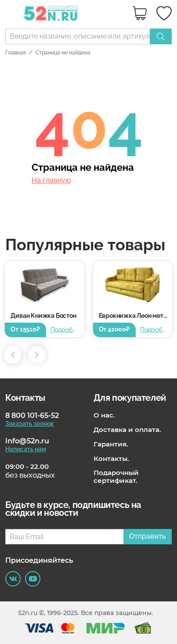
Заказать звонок (30, 424)
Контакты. (111, 459)
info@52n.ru (27, 441)
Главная (15, 53)
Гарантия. (111, 444)
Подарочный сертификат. (116, 477)
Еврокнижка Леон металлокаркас (135, 316)
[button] (13, 355)
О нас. (104, 415)
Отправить (147, 536)
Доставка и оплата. (127, 430)
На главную (51, 180)
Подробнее (64, 330)
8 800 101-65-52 (32, 416)
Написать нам (26, 449)
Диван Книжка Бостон (43, 316)
